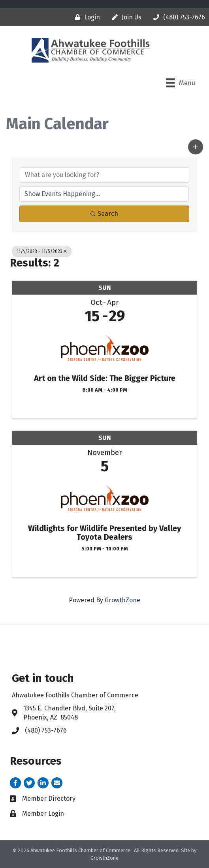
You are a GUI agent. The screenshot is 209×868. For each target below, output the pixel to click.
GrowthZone (122, 600)
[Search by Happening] (104, 194)
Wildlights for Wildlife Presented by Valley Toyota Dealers (104, 533)
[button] (196, 147)
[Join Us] (125, 17)
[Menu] (181, 83)
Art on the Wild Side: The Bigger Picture (105, 378)
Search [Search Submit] (104, 214)
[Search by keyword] (104, 175)
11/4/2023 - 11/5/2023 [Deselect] (42, 251)
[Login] (86, 17)
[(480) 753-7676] (177, 17)
